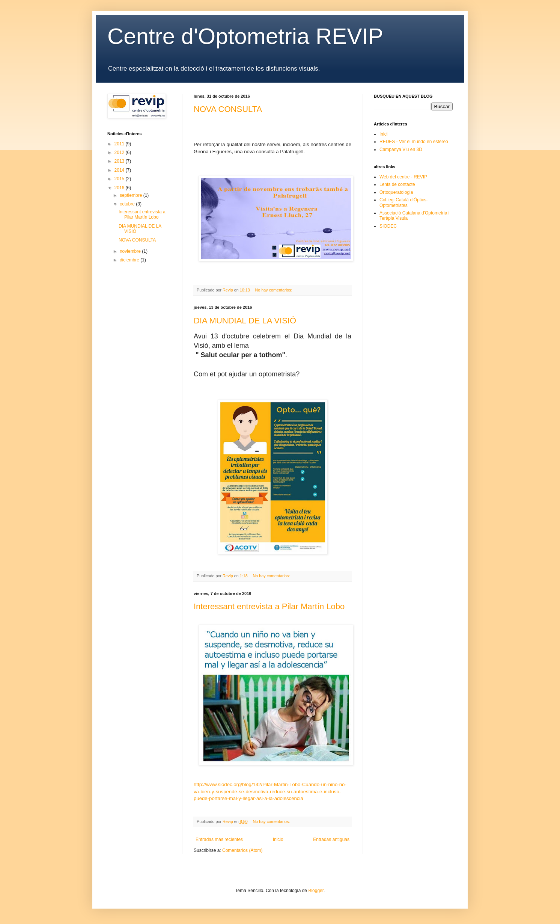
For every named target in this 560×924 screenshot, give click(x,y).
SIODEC (388, 226)
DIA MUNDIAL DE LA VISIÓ (245, 321)
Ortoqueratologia (396, 192)
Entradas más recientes (219, 839)
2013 (120, 161)
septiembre (132, 195)
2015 (120, 179)
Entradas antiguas (331, 839)
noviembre (131, 251)
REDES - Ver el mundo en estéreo (414, 142)
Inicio (278, 839)
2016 (120, 188)
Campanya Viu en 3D (401, 149)
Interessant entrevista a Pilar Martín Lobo (269, 606)
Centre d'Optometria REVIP (245, 36)
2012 (120, 152)
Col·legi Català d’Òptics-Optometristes (404, 202)
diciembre (130, 260)
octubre (128, 204)
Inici (383, 134)
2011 (120, 144)
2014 (120, 170)
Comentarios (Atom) (242, 850)
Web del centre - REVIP (403, 177)
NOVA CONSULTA (228, 109)
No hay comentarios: (274, 290)
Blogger (316, 891)
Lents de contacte (397, 184)
